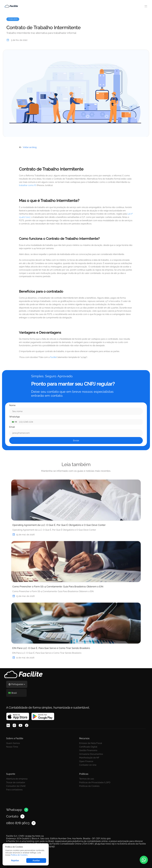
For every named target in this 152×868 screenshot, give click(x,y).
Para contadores (14, 790)
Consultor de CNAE (16, 786)
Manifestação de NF (89, 758)
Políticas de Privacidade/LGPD (95, 782)
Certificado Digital (88, 747)
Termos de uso (87, 779)
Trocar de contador (16, 782)
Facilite (53, 357)
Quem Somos (13, 743)
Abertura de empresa (17, 779)
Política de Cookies (19, 855)
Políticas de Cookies (89, 786)
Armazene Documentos (91, 754)
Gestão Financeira (88, 750)
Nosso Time (12, 747)
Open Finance (86, 761)
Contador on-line (88, 765)
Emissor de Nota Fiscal (91, 743)
